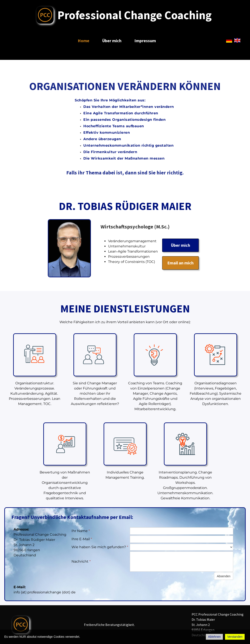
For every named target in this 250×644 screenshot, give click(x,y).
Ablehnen (214, 637)
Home (84, 41)
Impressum (145, 41)
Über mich (112, 41)
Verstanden (235, 637)
